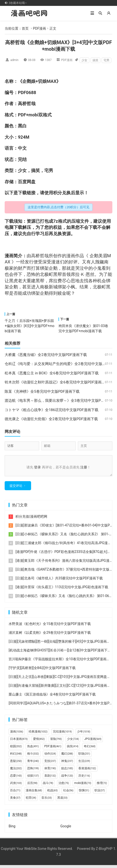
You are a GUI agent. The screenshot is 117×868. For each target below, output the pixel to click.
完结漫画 (62, 734)
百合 (15, 793)
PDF (22, 92)
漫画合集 (34, 793)
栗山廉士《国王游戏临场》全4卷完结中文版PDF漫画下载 (52, 697)
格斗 (33, 757)
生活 (84, 764)
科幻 (16, 757)
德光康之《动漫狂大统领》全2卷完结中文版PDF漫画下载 (51, 419)
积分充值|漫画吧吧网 (31, 519)
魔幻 (67, 757)
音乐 (47, 801)
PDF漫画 (40, 28)
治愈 (64, 786)
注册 (84, 467)
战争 (67, 779)
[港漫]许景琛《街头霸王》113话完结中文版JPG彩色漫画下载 (62, 590)
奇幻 (90, 749)
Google (66, 829)
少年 (84, 734)
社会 (68, 793)
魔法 (16, 771)
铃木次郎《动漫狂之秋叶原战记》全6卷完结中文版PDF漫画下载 (57, 382)
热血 (33, 749)
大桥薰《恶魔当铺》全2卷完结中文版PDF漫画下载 (46, 355)
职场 (84, 757)
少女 (84, 60)
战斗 (48, 786)
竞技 (50, 764)
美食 (15, 801)
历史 (84, 779)
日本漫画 (19, 742)
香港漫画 (87, 771)
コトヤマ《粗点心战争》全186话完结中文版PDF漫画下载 (52, 410)
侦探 (33, 779)
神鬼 (67, 764)
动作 (50, 757)
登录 (37, 467)
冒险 (56, 742)
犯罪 (31, 801)
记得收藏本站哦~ (17, 3)
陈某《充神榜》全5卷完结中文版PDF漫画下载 (42, 391)
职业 (100, 793)
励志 (67, 771)
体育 (50, 771)
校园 (16, 749)
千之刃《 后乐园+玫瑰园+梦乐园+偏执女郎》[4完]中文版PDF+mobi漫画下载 (29, 326)
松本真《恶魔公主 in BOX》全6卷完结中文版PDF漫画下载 (52, 373)
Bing (12, 829)
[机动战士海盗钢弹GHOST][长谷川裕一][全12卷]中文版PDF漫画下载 (60, 653)
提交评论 (16, 489)
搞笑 (95, 60)
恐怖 (31, 274)
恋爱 (16, 779)
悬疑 (16, 764)
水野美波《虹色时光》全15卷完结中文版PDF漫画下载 (50, 627)
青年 (33, 764)
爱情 (39, 742)
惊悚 (84, 793)
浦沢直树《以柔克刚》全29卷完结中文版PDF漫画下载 (50, 636)
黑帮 (58, 274)
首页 (25, 28)
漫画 (9, 256)
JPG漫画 (93, 742)
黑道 (62, 801)
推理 (102, 786)
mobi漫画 (83, 786)
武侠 (16, 786)
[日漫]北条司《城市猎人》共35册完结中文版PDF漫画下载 (59, 581)
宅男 (106, 60)
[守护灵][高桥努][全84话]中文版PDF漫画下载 (42, 671)
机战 (52, 793)
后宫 (32, 786)
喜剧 (50, 779)
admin (14, 60)
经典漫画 (38, 734)
